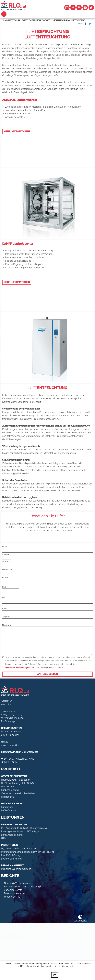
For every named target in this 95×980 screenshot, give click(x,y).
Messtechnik (8, 787)
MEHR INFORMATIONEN (17, 132)
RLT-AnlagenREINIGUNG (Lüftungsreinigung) (24, 828)
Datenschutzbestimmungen (17, 668)
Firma (5, 546)
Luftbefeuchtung (10, 790)
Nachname (7, 570)
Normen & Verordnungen (17, 883)
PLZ (4, 587)
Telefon (6, 617)
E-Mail (5, 609)
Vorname (6, 561)
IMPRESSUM (11, 762)
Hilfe (3, 838)
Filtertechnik (7, 797)
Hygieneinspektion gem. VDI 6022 (18, 848)
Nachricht (6, 625)
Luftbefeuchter (9, 810)
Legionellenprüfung (11, 859)
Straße (5, 578)
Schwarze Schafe (13, 890)
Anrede (6, 554)
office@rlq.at (10, 721)
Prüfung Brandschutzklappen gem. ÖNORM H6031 (28, 852)
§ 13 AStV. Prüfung (11, 855)
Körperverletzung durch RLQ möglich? (24, 887)
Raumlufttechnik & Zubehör (15, 780)
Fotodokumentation (14, 893)
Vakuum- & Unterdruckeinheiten (18, 793)
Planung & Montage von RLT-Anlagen (21, 831)
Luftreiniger (7, 807)
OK (55, 975)
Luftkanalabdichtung (12, 835)
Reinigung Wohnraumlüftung (16, 869)
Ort (4, 597)
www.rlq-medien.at (14, 718)
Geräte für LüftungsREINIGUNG (17, 783)
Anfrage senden (47, 674)
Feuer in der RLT (12, 897)
